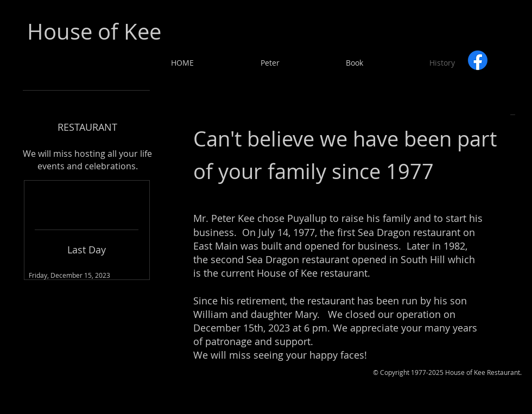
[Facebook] (478, 60)
